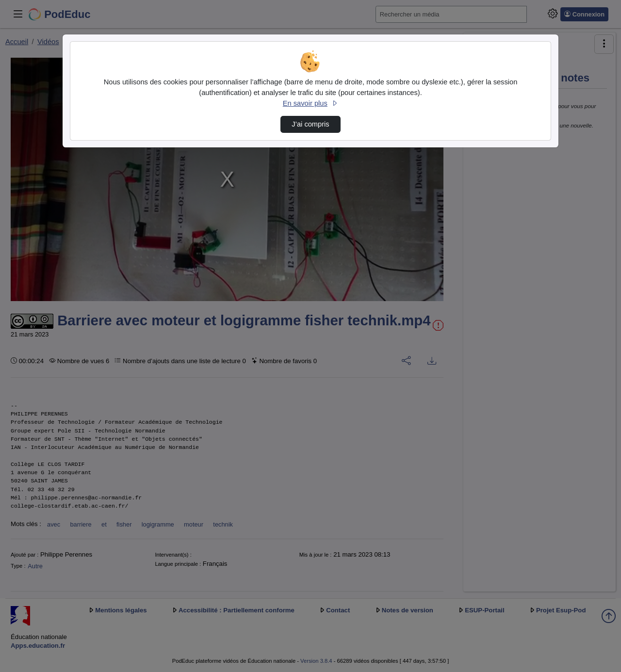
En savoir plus (310, 103)
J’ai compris (310, 124)
